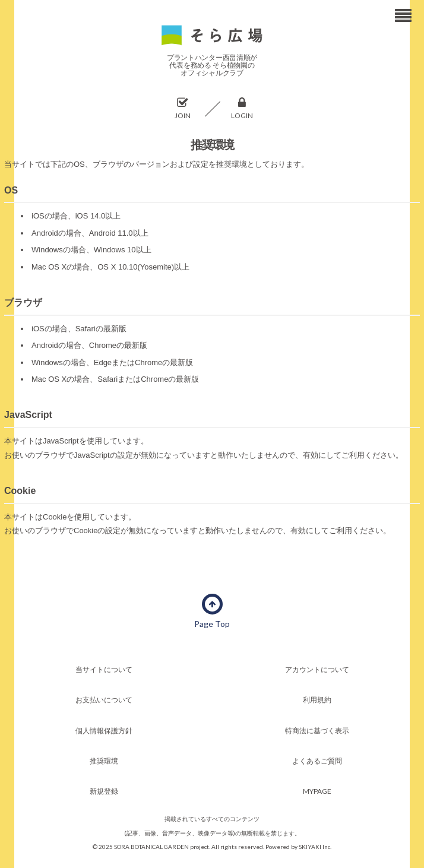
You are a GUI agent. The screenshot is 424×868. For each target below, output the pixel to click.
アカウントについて (317, 669)
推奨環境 (104, 761)
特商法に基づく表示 (317, 731)
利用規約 (317, 700)
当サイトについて (104, 669)
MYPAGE (317, 791)
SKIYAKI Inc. (315, 847)
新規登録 (104, 791)
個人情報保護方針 (104, 731)
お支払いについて (104, 700)
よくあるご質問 (317, 761)
